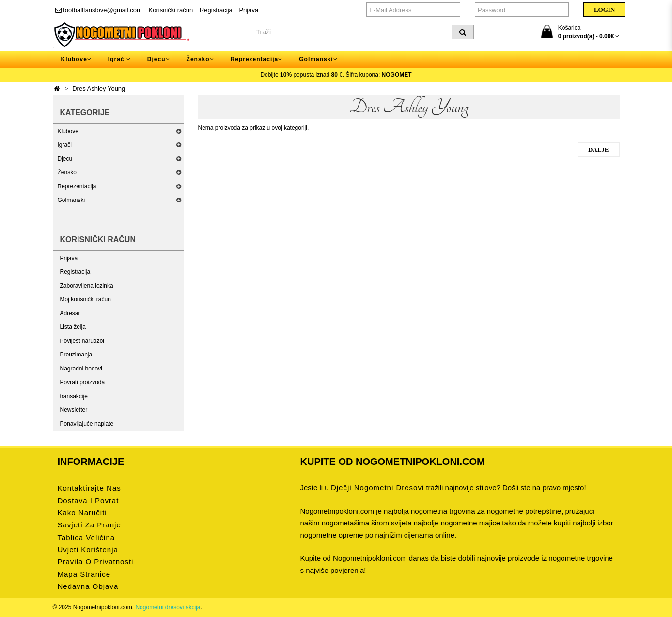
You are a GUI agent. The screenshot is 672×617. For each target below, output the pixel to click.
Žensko (67, 172)
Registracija (216, 10)
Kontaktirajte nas (89, 488)
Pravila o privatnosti (96, 562)
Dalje (599, 149)
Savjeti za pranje (89, 525)
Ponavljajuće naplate (87, 424)
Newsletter (74, 410)
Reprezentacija (77, 186)
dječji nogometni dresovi (377, 487)
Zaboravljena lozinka (87, 286)
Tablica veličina (86, 537)
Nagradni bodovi (81, 369)
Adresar (70, 313)
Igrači (65, 145)
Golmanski (71, 200)
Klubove (68, 131)
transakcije (74, 396)
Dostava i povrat (88, 501)
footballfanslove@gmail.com (99, 10)
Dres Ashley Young (99, 88)
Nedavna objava (88, 586)
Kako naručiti (82, 513)
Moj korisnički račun (86, 299)
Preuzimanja (76, 355)
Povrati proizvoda (83, 382)
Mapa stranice (84, 574)
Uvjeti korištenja (88, 549)
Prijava (249, 10)
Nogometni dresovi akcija (168, 607)
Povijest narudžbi (82, 341)
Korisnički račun (171, 10)
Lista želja (73, 327)
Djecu (65, 159)
